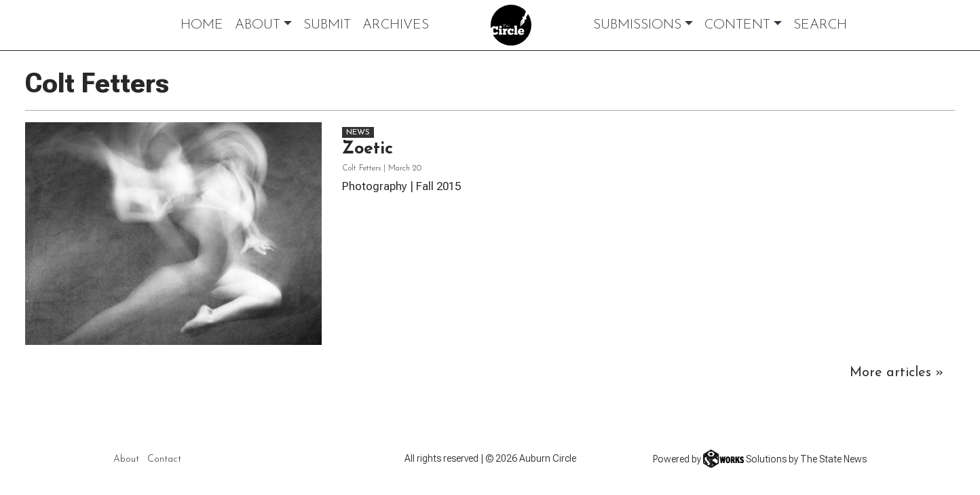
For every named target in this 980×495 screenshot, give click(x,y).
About (126, 459)
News (358, 132)
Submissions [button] (637, 25)
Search (820, 25)
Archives (396, 25)
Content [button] (737, 25)
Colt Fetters (361, 168)
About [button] (258, 25)
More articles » (897, 373)
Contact (164, 459)
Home (202, 25)
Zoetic (367, 149)
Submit (327, 25)
